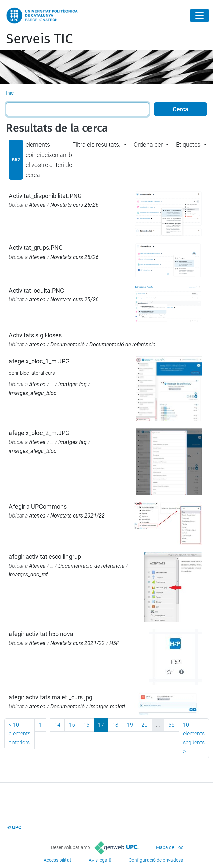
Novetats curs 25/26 (74, 205)
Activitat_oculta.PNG (36, 290)
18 (115, 725)
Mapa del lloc (170, 847)
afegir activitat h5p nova (41, 634)
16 (86, 725)
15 (72, 725)
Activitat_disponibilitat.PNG (45, 196)
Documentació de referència (123, 345)
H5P (114, 643)
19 (130, 725)
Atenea (37, 205)
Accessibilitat (57, 860)
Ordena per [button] (148, 145)
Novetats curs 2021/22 (77, 516)
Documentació (68, 345)
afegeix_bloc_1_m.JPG (39, 361)
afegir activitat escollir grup (45, 556)
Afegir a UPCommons (38, 507)
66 (171, 725)
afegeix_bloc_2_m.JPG (39, 433)
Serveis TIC (39, 39)
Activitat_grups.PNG (36, 248)
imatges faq (73, 384)
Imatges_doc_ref (28, 575)
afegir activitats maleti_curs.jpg (51, 697)
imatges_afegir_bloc (33, 393)
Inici (10, 93)
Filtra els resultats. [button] (96, 145)
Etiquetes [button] (188, 145)
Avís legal (99, 860)
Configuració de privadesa (156, 860)
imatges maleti (107, 707)
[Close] (199, 15)
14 (57, 725)
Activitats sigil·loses (35, 335)
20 (144, 725)
